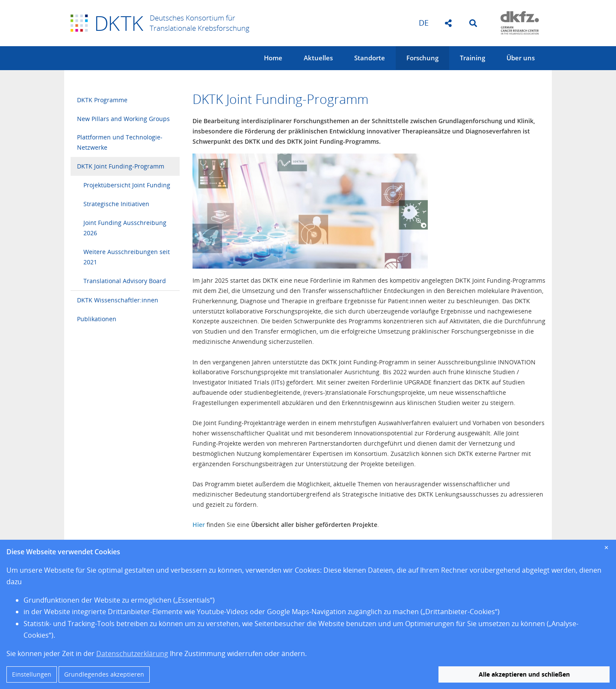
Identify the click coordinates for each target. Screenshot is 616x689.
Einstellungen (32, 674)
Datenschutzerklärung (132, 654)
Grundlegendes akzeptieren (104, 674)
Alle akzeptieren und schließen (524, 674)
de (424, 23)
